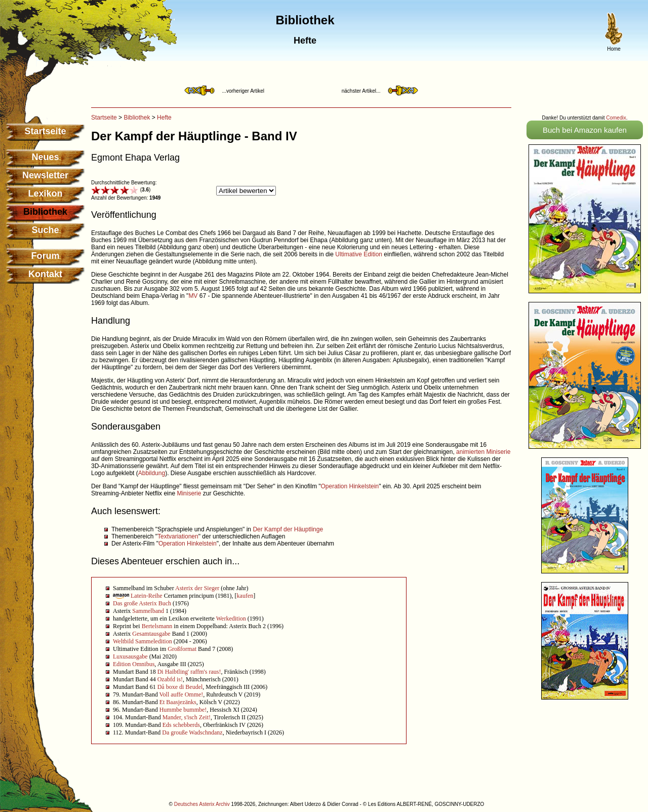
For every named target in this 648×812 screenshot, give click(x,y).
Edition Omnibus (134, 664)
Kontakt (45, 274)
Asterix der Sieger (197, 588)
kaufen (245, 596)
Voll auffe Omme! (181, 694)
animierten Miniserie (483, 452)
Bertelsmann (157, 626)
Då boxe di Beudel (180, 687)
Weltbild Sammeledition (143, 641)
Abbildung (152, 473)
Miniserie (189, 493)
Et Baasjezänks (178, 702)
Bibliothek (137, 118)
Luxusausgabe (130, 656)
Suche (45, 230)
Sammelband (148, 611)
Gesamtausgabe (151, 634)
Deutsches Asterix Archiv (202, 804)
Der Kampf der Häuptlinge (288, 529)
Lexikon (45, 194)
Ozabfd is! (170, 679)
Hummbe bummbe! (183, 710)
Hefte (164, 118)
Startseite (45, 131)
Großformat (182, 649)
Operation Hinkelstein (350, 486)
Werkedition (231, 618)
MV (193, 296)
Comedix (616, 118)
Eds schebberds (181, 725)
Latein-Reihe (147, 596)
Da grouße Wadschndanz (192, 732)
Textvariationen (178, 536)
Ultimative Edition (359, 254)
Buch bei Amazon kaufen (585, 130)
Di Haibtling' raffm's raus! (189, 672)
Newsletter (45, 175)
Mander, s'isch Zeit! (187, 717)
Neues (45, 157)
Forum (46, 256)
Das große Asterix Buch (142, 603)
